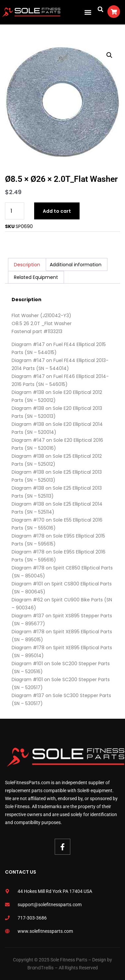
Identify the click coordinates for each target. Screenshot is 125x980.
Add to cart (57, 211)
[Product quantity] (15, 211)
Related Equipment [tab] (36, 277)
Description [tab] (27, 265)
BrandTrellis (41, 968)
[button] (88, 12)
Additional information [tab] (76, 265)
